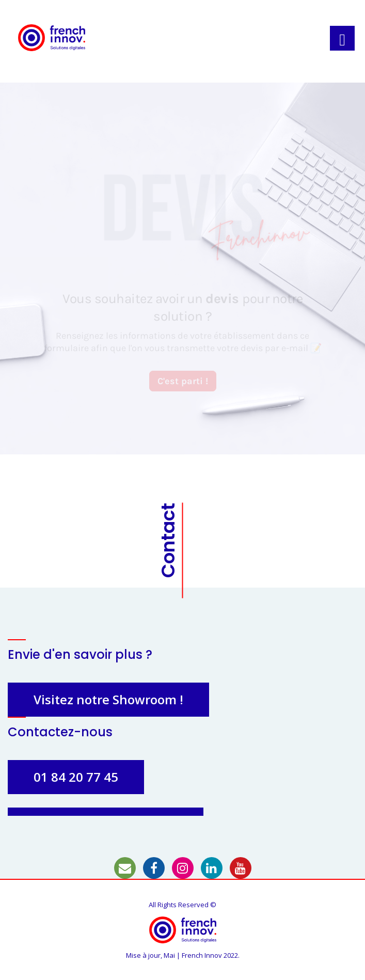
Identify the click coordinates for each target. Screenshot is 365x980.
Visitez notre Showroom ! (108, 699)
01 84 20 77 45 (76, 777)
